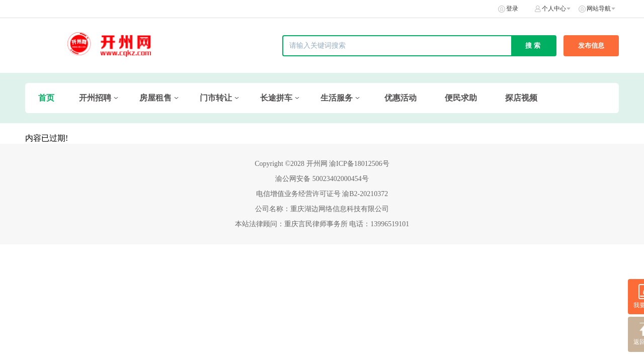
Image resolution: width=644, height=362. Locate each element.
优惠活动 (400, 98)
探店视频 (521, 98)
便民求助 (461, 98)
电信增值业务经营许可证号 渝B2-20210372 (322, 194)
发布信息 (591, 46)
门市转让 (216, 98)
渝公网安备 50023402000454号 (322, 179)
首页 (46, 98)
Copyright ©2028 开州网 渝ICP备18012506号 (322, 164)
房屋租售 (155, 98)
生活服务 (337, 98)
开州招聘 (95, 98)
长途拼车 (276, 98)
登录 (512, 9)
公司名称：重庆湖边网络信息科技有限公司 (322, 209)
